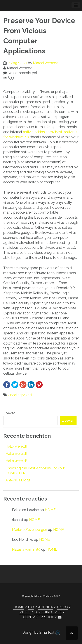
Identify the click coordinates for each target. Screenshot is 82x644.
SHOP (49, 617)
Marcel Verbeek (45, 63)
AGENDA (45, 607)
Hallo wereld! (16, 446)
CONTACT (32, 617)
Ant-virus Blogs (18, 480)
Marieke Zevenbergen (30, 530)
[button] (60, 617)
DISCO (62, 607)
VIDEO (25, 612)
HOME (50, 510)
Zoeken (9, 413)
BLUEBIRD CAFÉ (48, 612)
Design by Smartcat (41, 633)
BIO (31, 607)
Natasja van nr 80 (26, 549)
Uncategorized (20, 395)
